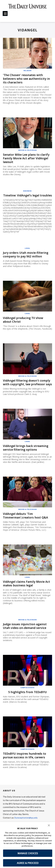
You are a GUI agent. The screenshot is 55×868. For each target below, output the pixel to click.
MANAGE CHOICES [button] (28, 853)
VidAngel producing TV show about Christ (24, 323)
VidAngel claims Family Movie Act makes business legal (27, 591)
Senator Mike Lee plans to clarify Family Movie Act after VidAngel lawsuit (27, 158)
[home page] (27, 7)
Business (27, 191)
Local (27, 252)
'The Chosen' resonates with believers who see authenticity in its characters (27, 79)
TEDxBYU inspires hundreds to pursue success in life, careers (25, 763)
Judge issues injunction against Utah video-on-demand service (26, 633)
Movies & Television (27, 150)
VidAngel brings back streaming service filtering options (26, 455)
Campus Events (27, 695)
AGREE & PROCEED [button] (28, 863)
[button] (49, 825)
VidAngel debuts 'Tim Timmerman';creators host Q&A (26, 523)
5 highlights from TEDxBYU (28, 699)
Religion (27, 71)
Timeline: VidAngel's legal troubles (22, 197)
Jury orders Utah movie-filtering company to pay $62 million (26, 258)
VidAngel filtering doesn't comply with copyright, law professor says (27, 388)
